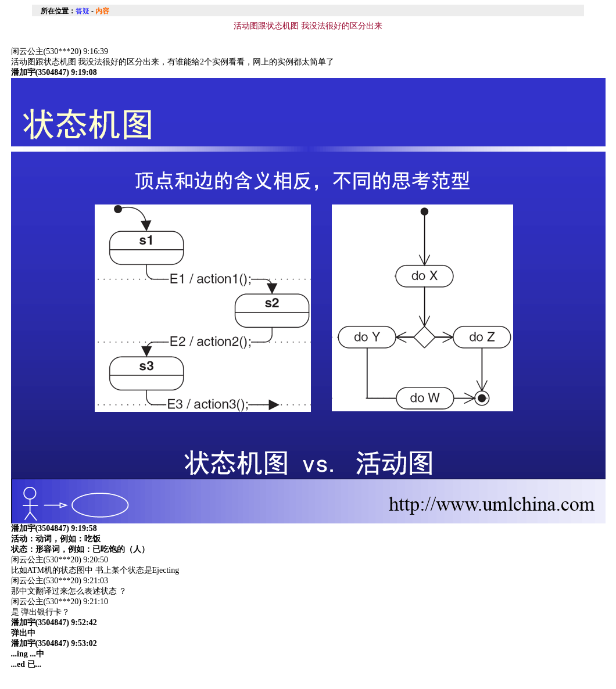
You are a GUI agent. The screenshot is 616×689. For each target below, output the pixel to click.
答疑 (83, 11)
